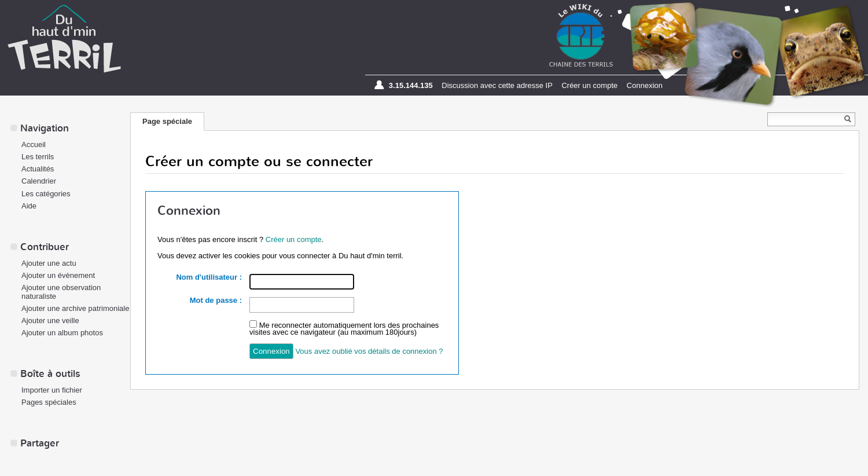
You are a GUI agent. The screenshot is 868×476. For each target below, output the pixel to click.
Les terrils (38, 157)
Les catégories (46, 194)
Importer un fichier (52, 390)
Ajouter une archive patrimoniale (75, 308)
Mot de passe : (216, 300)
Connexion (645, 85)
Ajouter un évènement (58, 275)
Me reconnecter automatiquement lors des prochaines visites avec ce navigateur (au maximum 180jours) (344, 329)
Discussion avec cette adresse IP (497, 85)
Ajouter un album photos (62, 333)
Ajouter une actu (49, 263)
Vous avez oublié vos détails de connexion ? (369, 351)
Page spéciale (167, 121)
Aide (29, 206)
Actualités (38, 169)
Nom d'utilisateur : (209, 277)
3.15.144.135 (411, 85)
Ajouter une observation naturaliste (61, 292)
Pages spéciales (49, 402)
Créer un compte (589, 85)
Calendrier (39, 181)
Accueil (34, 144)
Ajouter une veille (50, 321)
